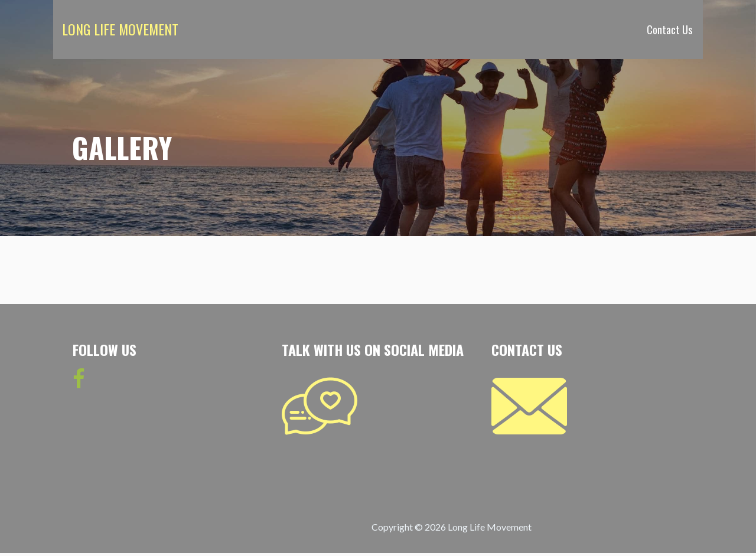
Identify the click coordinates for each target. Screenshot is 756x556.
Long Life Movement (120, 29)
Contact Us (669, 30)
